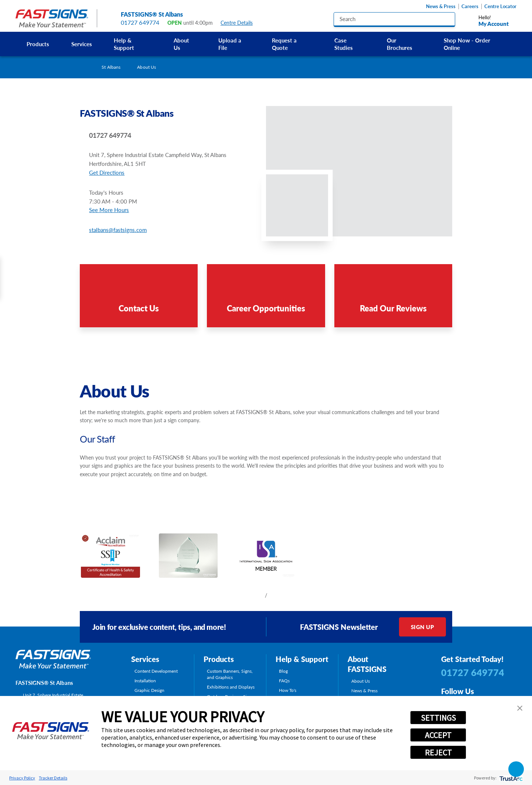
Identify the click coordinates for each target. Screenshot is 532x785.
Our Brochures (400, 44)
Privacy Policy (22, 778)
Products (38, 44)
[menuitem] (38, 44)
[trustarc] (510, 778)
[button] (520, 708)
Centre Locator (500, 6)
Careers (470, 6)
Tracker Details (53, 778)
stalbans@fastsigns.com (118, 230)
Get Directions (107, 172)
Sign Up (423, 627)
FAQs (284, 681)
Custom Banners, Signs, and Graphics (230, 674)
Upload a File (230, 44)
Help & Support (124, 44)
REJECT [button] (438, 752)
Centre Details (240, 23)
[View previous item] (255, 595)
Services (82, 44)
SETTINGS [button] (438, 718)
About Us (181, 44)
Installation (145, 681)
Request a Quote (284, 44)
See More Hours (109, 210)
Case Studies (344, 44)
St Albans (111, 67)
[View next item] (277, 595)
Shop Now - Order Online (467, 44)
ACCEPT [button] (438, 735)
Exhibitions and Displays (231, 687)
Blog (283, 671)
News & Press (441, 6)
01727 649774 (140, 22)
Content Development (156, 671)
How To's (288, 690)
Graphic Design (149, 690)
